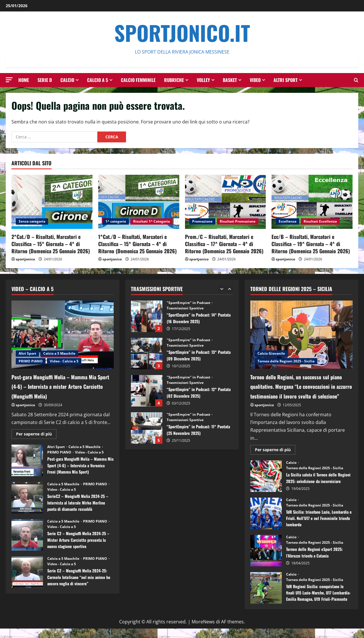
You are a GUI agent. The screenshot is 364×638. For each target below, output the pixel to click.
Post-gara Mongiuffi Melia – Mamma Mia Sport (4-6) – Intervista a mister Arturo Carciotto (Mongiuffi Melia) (62, 386)
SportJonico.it (182, 33)
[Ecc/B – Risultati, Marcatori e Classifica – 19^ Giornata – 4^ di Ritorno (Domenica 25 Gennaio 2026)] (312, 202)
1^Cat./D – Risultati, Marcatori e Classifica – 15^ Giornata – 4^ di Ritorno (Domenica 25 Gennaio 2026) (137, 244)
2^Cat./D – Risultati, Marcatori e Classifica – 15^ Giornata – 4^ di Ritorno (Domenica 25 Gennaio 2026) (51, 244)
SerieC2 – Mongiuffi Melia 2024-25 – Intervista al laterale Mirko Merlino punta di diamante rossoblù (27, 498)
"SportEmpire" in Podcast (189, 303)
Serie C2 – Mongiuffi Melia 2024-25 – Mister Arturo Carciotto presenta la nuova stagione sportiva (27, 535)
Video (255, 80)
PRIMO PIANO (31, 361)
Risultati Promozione (238, 221)
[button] (9, 80)
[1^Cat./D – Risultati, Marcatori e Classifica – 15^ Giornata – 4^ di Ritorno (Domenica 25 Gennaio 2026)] (139, 202)
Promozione (202, 221)
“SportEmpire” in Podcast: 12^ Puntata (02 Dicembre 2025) (147, 391)
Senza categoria (32, 221)
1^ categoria (116, 221)
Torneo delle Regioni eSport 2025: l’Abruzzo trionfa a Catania (266, 560)
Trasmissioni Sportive (185, 308)
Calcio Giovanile (271, 353)
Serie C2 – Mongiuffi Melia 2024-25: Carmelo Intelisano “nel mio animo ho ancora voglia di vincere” (27, 572)
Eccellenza (288, 221)
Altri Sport (286, 80)
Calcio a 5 (98, 80)
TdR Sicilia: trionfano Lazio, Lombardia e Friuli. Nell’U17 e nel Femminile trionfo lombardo (266, 523)
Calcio (67, 80)
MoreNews (203, 631)
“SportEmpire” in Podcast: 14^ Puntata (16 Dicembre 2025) (147, 316)
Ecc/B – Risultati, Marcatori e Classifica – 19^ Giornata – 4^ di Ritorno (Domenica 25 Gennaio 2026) (311, 244)
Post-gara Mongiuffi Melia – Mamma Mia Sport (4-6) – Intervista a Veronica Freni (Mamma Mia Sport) (27, 460)
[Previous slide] (222, 289)
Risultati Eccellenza (320, 221)
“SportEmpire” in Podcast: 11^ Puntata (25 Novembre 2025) (147, 428)
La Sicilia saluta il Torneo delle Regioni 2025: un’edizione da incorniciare (266, 486)
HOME (24, 80)
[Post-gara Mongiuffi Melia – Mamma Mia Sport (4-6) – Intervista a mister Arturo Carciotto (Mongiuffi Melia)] (63, 335)
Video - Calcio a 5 (64, 361)
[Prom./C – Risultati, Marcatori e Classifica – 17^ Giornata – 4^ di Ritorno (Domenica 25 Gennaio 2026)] (226, 202)
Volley (203, 80)
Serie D (45, 80)
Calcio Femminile (138, 80)
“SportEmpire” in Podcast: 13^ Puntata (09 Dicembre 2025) (147, 354)
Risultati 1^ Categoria (151, 221)
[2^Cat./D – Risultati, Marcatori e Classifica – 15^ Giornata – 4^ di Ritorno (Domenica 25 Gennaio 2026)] (52, 202)
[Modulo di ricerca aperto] (356, 80)
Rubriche (174, 80)
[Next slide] (230, 289)
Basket (230, 80)
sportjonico (25, 259)
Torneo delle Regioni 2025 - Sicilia (286, 361)
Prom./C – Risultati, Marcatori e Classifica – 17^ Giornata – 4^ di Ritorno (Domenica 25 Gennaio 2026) (224, 244)
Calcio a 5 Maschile (59, 353)
